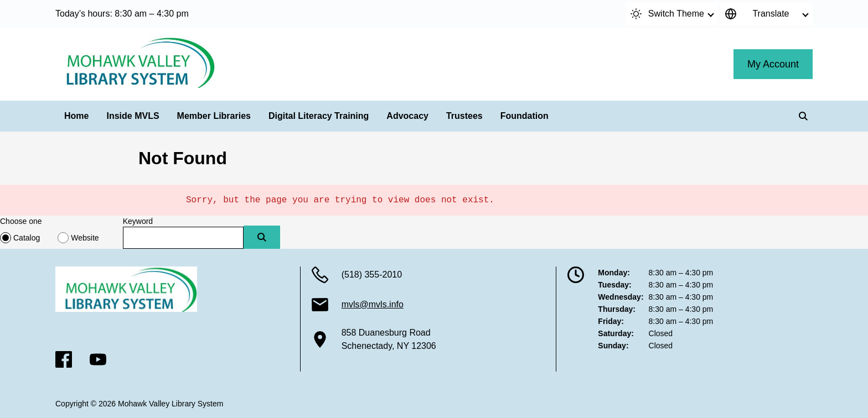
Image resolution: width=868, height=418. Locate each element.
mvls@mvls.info (373, 304)
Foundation (525, 116)
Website (85, 238)
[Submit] (262, 237)
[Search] (803, 116)
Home (76, 116)
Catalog (27, 238)
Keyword (138, 221)
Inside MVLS (133, 116)
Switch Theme (667, 14)
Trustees (464, 116)
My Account (773, 64)
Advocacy (407, 116)
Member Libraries (214, 116)
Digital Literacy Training (319, 116)
